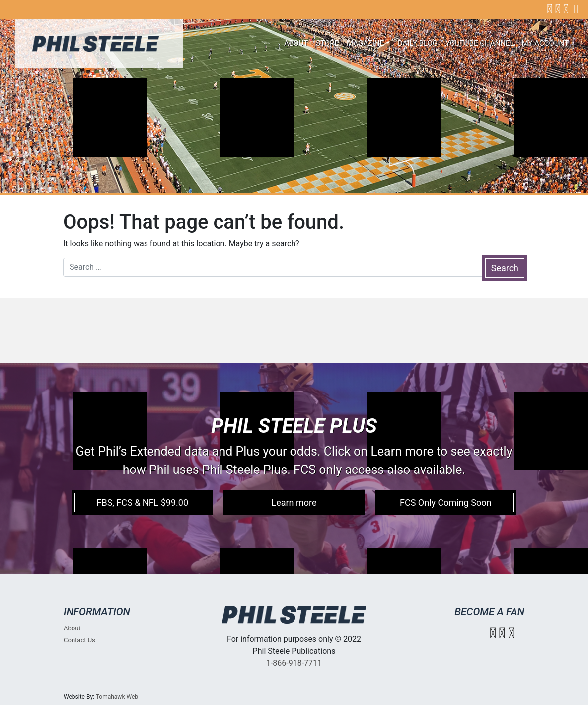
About (296, 43)
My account (545, 43)
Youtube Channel (480, 43)
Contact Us (79, 640)
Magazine (365, 43)
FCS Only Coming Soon (445, 503)
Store (327, 43)
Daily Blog (418, 43)
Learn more (294, 503)
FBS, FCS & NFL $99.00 (142, 503)
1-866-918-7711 (294, 663)
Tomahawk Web (117, 697)
